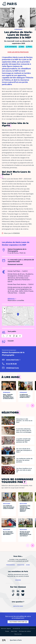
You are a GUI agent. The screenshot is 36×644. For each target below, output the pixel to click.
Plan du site (18, 634)
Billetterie (11, 299)
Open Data (14, 631)
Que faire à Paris (16, 640)
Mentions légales (6, 628)
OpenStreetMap (27, 325)
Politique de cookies (25, 631)
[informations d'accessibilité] (12, 336)
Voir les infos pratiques (18, 52)
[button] (18, 314)
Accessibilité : (24, 628)
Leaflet (19, 325)
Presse (7, 631)
